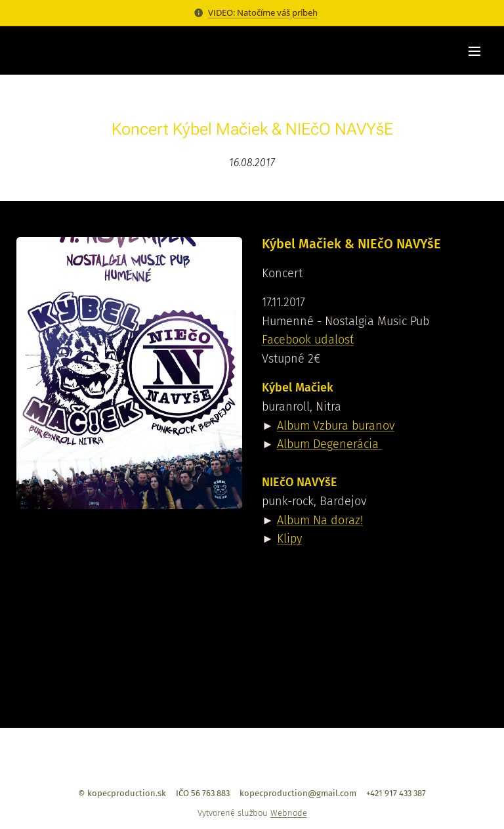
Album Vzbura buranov (336, 426)
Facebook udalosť (308, 340)
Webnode (289, 813)
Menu (474, 51)
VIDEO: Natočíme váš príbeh (263, 12)
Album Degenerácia (329, 445)
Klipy (289, 539)
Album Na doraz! (320, 520)
